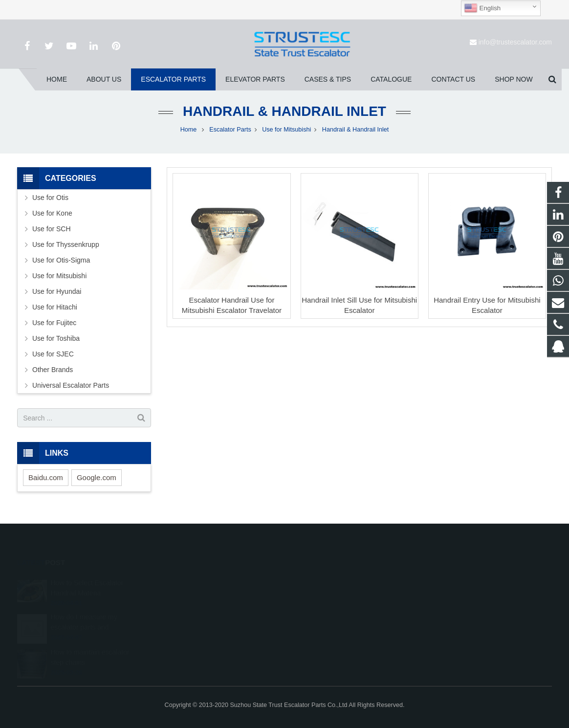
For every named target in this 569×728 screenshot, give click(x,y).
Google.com (97, 477)
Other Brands (53, 370)
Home (189, 130)
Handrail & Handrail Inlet (284, 111)
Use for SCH (52, 229)
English (482, 8)
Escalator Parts (230, 130)
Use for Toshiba (56, 338)
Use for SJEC (53, 354)
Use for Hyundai (57, 291)
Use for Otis (50, 198)
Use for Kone (52, 213)
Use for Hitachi (55, 307)
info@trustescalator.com (515, 42)
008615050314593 (328, 595)
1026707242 (320, 581)
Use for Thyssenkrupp (66, 244)
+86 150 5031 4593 (328, 609)
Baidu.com (46, 477)
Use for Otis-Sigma (61, 260)
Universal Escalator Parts (71, 385)
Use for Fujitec (54, 323)
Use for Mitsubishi (286, 130)
